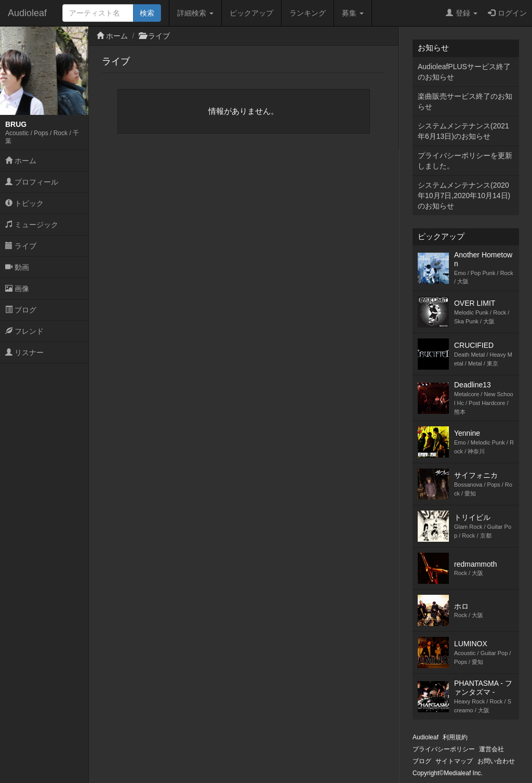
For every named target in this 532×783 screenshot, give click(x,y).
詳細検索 (195, 13)
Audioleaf (27, 13)
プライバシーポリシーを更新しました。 (465, 161)
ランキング (308, 13)
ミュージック (32, 225)
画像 (17, 289)
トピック (24, 203)
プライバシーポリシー (444, 749)
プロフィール (32, 182)
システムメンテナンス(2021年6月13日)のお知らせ (463, 131)
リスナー (24, 353)
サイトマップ (454, 761)
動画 (17, 267)
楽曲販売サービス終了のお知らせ (465, 101)
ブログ (21, 310)
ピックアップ (251, 13)
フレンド (24, 331)
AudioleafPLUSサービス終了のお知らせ (464, 72)
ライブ (21, 246)
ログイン (507, 13)
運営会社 (491, 749)
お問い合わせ (496, 761)
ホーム (21, 161)
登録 (462, 13)
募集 (353, 13)
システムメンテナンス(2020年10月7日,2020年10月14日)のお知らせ (464, 195)
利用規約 (455, 737)
